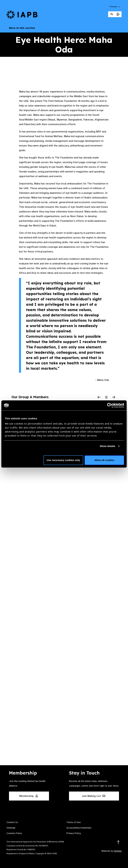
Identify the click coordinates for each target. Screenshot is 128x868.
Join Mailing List (93, 796)
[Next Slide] (114, 398)
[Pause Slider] (106, 398)
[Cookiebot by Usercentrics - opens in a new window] (110, 405)
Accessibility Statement (79, 828)
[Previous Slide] (99, 398)
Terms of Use (74, 822)
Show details (108, 446)
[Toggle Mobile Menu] (118, 14)
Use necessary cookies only (63, 460)
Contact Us (12, 822)
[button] (115, 6)
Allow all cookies (104, 460)
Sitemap (11, 828)
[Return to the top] (118, 842)
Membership (29, 796)
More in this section (64, 28)
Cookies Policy (14, 833)
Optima (118, 851)
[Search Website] (112, 14)
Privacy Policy (74, 833)
